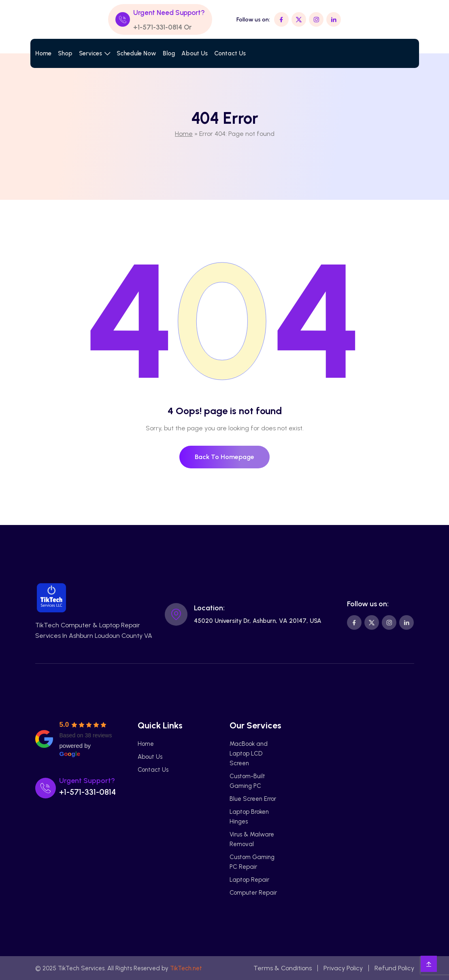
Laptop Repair (249, 880)
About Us (195, 53)
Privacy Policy (343, 968)
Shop (65, 53)
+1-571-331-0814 (158, 27)
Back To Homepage (224, 457)
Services (90, 53)
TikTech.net (186, 968)
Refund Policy (394, 968)
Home (43, 53)
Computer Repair (253, 893)
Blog (169, 53)
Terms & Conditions (283, 968)
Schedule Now (136, 53)
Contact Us (230, 53)
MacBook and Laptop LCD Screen (249, 754)
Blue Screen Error (253, 799)
